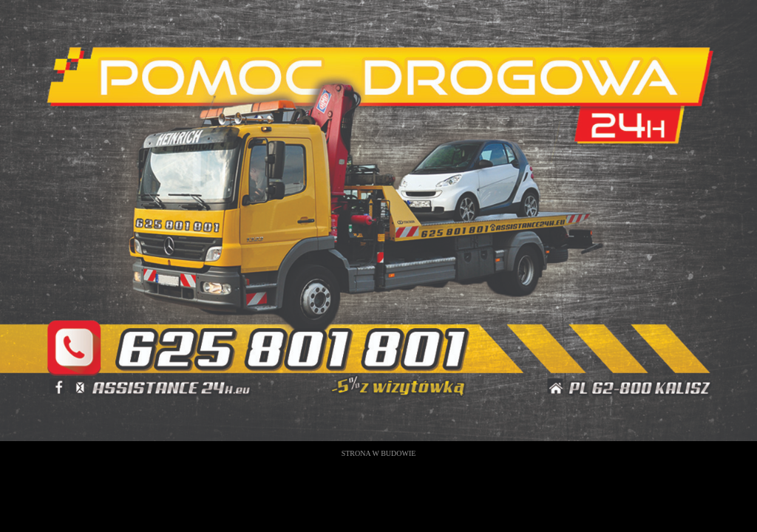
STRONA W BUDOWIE (379, 453)
